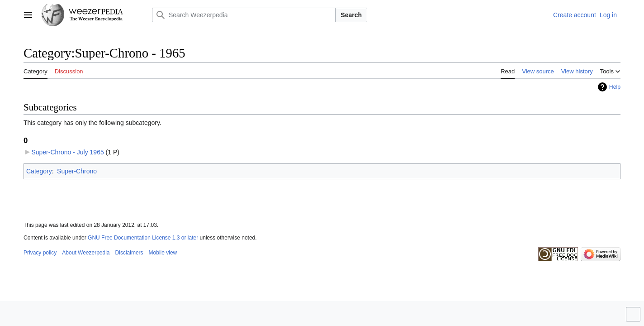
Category (39, 171)
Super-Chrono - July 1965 (67, 152)
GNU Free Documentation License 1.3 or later (143, 238)
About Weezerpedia (86, 253)
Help (615, 87)
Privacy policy (40, 253)
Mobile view (163, 253)
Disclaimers (129, 253)
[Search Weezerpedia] (244, 15)
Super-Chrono (77, 171)
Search (351, 15)
